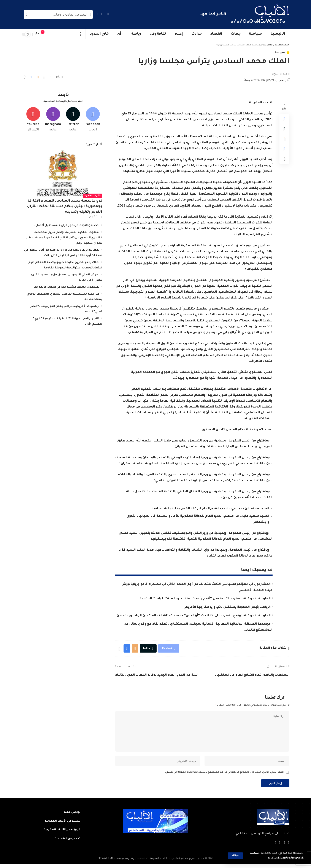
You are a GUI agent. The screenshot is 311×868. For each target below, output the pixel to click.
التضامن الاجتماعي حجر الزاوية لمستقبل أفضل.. (67, 225)
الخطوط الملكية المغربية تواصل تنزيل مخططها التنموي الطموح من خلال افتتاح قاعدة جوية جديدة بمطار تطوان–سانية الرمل (64, 237)
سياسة (280, 53)
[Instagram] (98, 14)
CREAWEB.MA (105, 862)
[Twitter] (105, 14)
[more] (81, 34)
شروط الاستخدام (275, 858)
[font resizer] (38, 34)
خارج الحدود (93, 195)
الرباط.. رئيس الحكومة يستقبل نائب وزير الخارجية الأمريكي (227, 607)
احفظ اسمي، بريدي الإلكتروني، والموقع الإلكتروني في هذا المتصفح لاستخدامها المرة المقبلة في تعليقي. (224, 775)
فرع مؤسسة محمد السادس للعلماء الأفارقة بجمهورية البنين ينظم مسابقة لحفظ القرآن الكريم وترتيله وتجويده (65, 206)
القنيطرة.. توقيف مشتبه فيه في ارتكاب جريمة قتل (66, 286)
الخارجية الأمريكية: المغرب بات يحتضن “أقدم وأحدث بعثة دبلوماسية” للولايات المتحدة (205, 599)
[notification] (45, 34)
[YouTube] (101, 14)
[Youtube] (33, 118)
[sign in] (51, 34)
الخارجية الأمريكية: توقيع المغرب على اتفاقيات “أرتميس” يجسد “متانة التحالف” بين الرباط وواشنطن (194, 616)
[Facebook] (108, 14)
